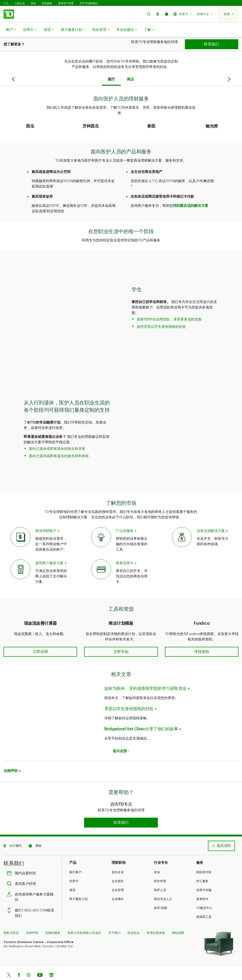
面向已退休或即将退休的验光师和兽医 (59, 444)
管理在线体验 (156, 921)
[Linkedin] (51, 964)
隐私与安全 (11, 921)
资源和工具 (204, 905)
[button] (149, 14)
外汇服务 (202, 869)
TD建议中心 (204, 896)
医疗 (111, 68)
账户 (11, 30)
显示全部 (121, 739)
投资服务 (47, 3)
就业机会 (133, 921)
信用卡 (30, 30)
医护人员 (160, 878)
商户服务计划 (73, 30)
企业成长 (118, 869)
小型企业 (20, 3)
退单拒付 (202, 887)
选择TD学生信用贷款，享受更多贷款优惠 (169, 308)
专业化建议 (127, 30)
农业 (157, 860)
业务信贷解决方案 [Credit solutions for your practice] (211, 519)
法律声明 (11, 759)
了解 (149, 30)
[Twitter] (9, 964)
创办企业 (118, 860)
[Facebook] (19, 964)
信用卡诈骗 (204, 878)
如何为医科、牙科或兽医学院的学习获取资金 (145, 677)
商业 (33, 3)
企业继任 (118, 887)
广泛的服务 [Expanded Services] (125, 519)
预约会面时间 (23, 862)
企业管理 (118, 878)
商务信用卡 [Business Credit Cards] (125, 551)
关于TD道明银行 (89, 3)
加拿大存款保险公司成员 (84, 921)
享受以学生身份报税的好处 (129, 697)
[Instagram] (29, 964)
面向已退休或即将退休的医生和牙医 (57, 437)
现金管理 (101, 30)
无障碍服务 (53, 921)
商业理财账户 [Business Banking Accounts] (46, 519)
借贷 (49, 30)
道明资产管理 (66, 3)
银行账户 (75, 860)
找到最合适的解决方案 (191, 194)
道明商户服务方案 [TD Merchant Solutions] (49, 551)
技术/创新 (161, 896)
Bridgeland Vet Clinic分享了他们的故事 (141, 717)
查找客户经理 (23, 872)
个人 (6, 3)
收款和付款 (204, 860)
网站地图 (178, 921)
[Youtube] (40, 964)
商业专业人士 (163, 887)
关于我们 (114, 921)
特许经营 (160, 869)
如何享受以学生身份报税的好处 (161, 315)
